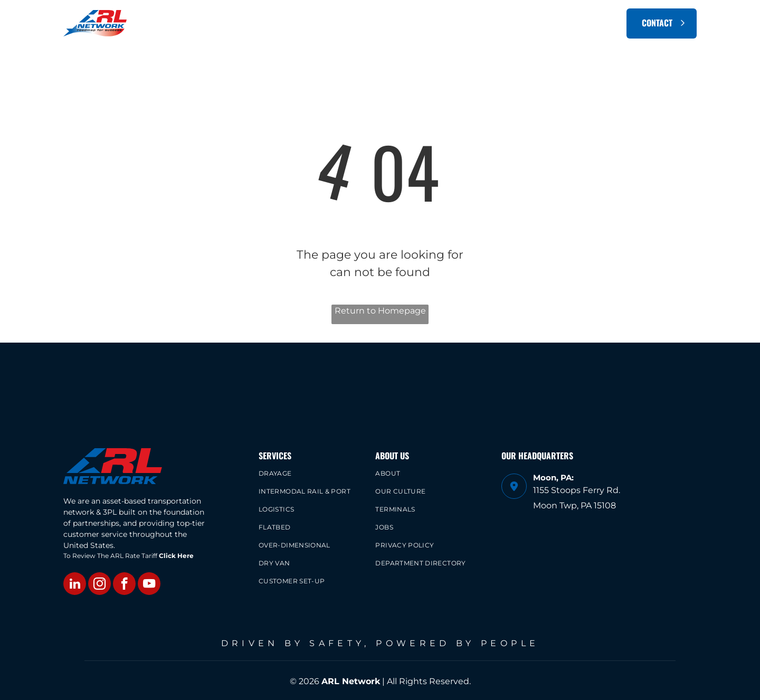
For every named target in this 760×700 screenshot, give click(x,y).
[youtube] (149, 585)
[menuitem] (297, 23)
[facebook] (124, 585)
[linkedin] (75, 585)
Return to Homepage (380, 311)
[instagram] (99, 585)
